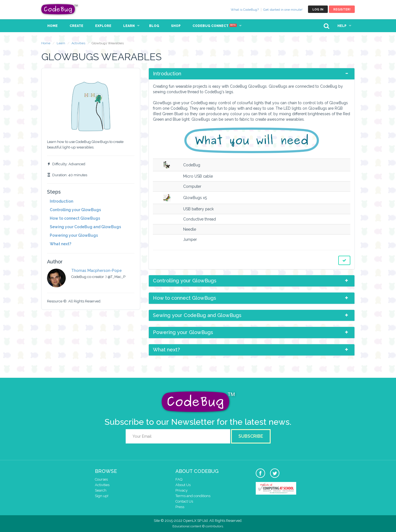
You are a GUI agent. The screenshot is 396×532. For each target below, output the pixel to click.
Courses (101, 479)
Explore (103, 26)
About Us (183, 485)
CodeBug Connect (215, 26)
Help (342, 26)
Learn (129, 26)
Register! (342, 9)
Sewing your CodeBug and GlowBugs (85, 227)
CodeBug (60, 9)
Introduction (61, 201)
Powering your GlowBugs (74, 235)
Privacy (182, 490)
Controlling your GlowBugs (75, 210)
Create (76, 26)
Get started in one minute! (283, 10)
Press (180, 507)
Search (101, 490)
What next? (61, 244)
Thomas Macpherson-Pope (97, 271)
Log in (318, 9)
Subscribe (251, 436)
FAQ (179, 479)
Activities (78, 43)
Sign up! (102, 496)
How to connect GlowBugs (75, 218)
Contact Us (184, 501)
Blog (154, 26)
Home (53, 26)
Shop (176, 26)
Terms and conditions (193, 496)
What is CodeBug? (245, 10)
